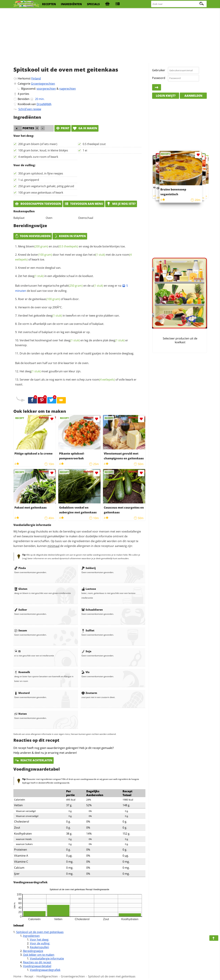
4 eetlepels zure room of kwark (38, 157)
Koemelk (22, 672)
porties (25, 94)
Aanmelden (193, 96)
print (63, 128)
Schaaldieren (92, 610)
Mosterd (22, 693)
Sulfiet (88, 630)
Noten (21, 714)
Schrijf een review (30, 109)
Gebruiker (159, 70)
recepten (49, 4)
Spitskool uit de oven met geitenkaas (40, 932)
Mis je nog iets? (121, 204)
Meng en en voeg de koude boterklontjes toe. (72, 246)
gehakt (71, 286)
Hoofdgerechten (47, 976)
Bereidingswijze (33, 951)
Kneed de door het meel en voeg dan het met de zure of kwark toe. (73, 257)
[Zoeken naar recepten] (179, 4)
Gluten (21, 589)
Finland (36, 78)
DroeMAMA (44, 104)
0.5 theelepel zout (94, 144)
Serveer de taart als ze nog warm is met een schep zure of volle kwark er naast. (76, 382)
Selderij (89, 568)
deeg (36, 276)
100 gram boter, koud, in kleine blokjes (43, 150)
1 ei (85, 150)
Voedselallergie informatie (47, 958)
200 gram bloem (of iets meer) (38, 144)
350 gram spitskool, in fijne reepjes (41, 173)
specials (93, 4)
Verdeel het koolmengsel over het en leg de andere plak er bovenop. (72, 343)
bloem (37, 246)
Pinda (20, 568)
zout (65, 246)
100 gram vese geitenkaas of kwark (41, 193)
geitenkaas (46, 299)
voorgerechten (46, 89)
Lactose (89, 589)
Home (17, 976)
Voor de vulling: (40, 943)
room (103, 380)
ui (97, 286)
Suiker (21, 610)
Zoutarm (89, 693)
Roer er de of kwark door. (49, 299)
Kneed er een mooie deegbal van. (40, 268)
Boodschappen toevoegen (38, 204)
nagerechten (68, 89)
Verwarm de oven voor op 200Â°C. (40, 307)
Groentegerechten (43, 84)
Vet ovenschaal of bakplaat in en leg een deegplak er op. (54, 332)
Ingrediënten (31, 936)
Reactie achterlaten (34, 760)
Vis (86, 672)
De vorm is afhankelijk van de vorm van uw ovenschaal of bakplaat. (61, 324)
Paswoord (159, 78)
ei (99, 255)
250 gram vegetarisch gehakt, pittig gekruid (46, 186)
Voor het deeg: (39, 940)
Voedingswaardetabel (37, 966)
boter (42, 255)
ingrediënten (71, 4)
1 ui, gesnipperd (29, 180)
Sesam (21, 630)
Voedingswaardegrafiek (45, 970)
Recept (29, 976)
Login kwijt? (166, 96)
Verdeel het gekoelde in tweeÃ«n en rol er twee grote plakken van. (69, 316)
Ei (17, 651)
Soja (86, 651)
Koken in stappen (70, 236)
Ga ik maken (85, 128)
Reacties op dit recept (37, 962)
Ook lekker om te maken (39, 955)
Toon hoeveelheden (33, 236)
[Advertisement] (110, 36)
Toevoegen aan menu (84, 204)
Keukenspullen (39, 947)
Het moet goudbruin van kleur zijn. (50, 371)
